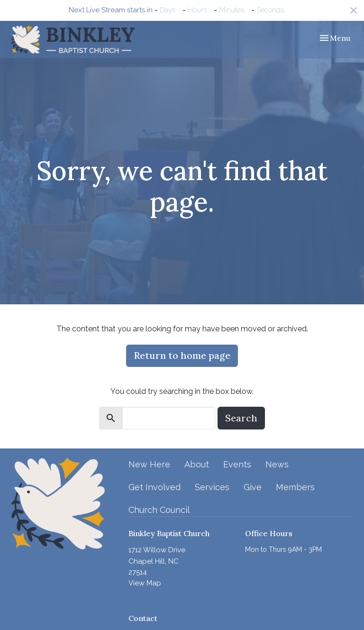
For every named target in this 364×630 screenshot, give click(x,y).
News (277, 464)
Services (212, 487)
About (197, 464)
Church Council (159, 510)
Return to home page (182, 355)
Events (237, 464)
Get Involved (155, 487)
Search (241, 418)
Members (295, 487)
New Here (149, 464)
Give (253, 487)
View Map (145, 583)
